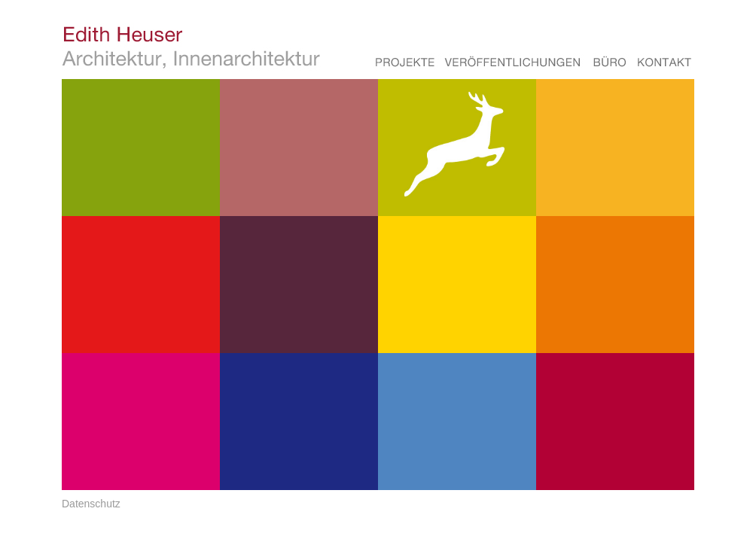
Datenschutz (91, 504)
